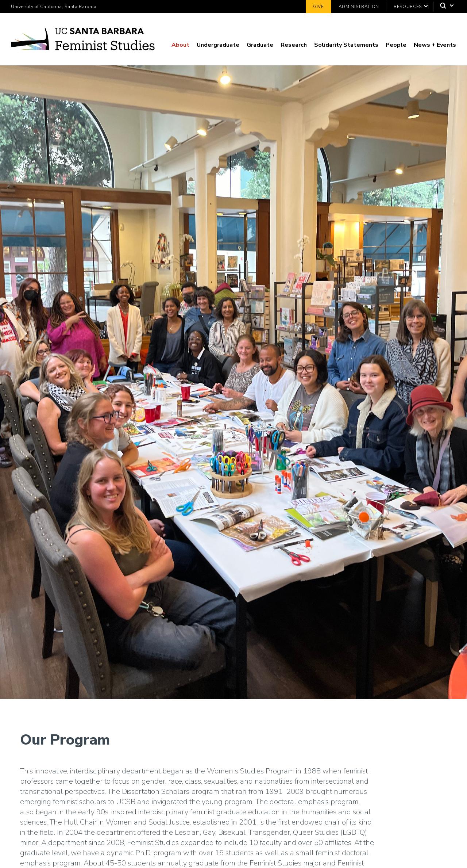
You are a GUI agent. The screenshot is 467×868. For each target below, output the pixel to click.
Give (319, 7)
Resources (408, 7)
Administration (359, 7)
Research (294, 45)
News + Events (435, 45)
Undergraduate (218, 45)
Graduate (260, 45)
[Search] (445, 7)
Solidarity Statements (346, 45)
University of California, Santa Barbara (54, 7)
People (396, 45)
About (180, 45)
